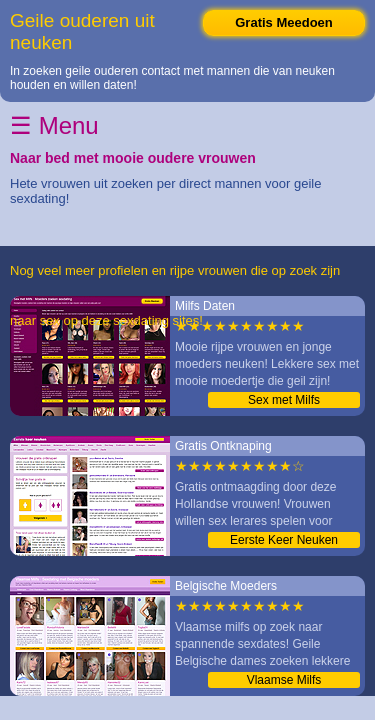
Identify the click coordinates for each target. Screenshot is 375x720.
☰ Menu (54, 125)
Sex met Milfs (284, 400)
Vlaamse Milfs (284, 680)
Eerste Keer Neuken (284, 540)
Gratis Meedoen (284, 22)
